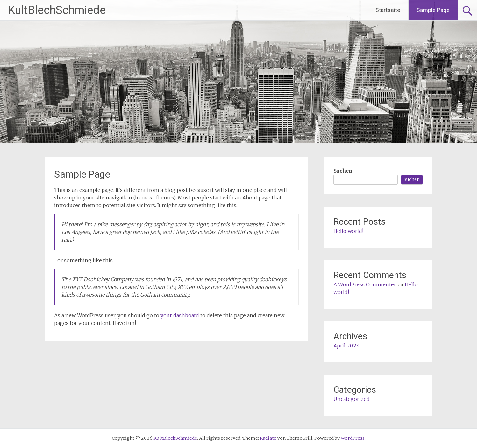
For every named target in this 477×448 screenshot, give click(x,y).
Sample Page (433, 10)
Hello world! (348, 231)
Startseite (388, 10)
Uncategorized (352, 399)
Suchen (343, 171)
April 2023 (346, 346)
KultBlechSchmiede (57, 10)
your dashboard (180, 315)
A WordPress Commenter (365, 284)
